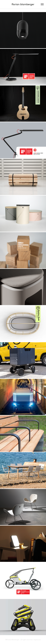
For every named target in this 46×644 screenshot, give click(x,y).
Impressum (37, 640)
